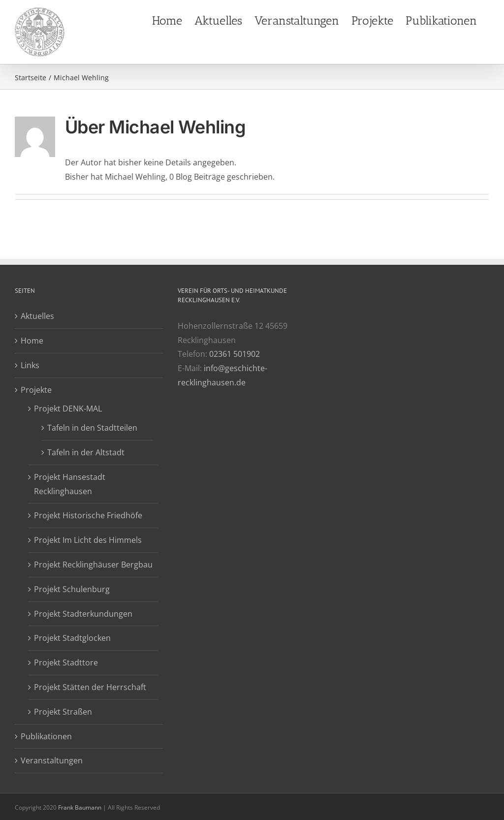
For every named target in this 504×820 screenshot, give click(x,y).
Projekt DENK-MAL (68, 409)
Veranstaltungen (52, 760)
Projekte (36, 390)
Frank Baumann (80, 807)
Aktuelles (37, 316)
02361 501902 (235, 354)
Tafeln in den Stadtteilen (92, 428)
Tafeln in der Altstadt (86, 452)
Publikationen (46, 736)
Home (32, 341)
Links (30, 365)
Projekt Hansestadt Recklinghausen (70, 484)
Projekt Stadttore (66, 662)
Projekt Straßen (63, 712)
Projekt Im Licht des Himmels (88, 540)
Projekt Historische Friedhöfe (88, 515)
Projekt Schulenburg (72, 589)
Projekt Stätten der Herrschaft (90, 687)
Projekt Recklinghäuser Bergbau (93, 565)
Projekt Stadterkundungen (83, 614)
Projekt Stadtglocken (72, 638)
